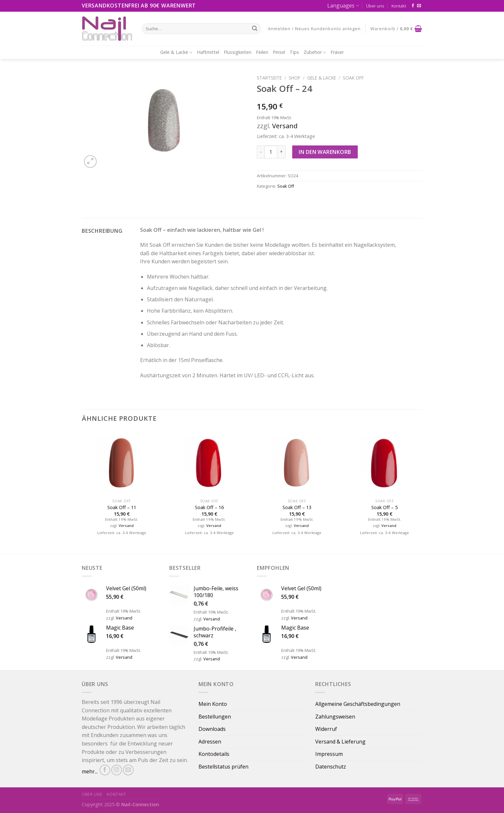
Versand (285, 126)
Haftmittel (208, 52)
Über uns (375, 6)
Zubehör (315, 52)
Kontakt (399, 6)
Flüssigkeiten (238, 52)
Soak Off (353, 78)
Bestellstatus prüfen (223, 767)
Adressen (210, 742)
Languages (343, 6)
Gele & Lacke (176, 52)
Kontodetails (214, 754)
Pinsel (279, 52)
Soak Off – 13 (297, 507)
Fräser (337, 52)
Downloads (212, 729)
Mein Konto (213, 704)
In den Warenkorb (325, 152)
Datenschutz (331, 767)
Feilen (262, 52)
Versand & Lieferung (340, 742)
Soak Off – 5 (384, 507)
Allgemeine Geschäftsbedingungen (358, 704)
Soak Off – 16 (209, 507)
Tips (294, 52)
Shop (294, 78)
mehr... (90, 771)
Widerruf (326, 729)
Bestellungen (215, 717)
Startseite (269, 78)
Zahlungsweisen (335, 717)
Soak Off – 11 (122, 507)
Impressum (329, 754)
